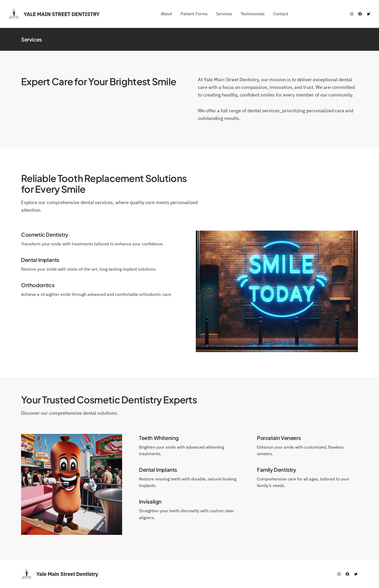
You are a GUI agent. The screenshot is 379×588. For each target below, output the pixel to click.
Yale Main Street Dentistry (62, 14)
